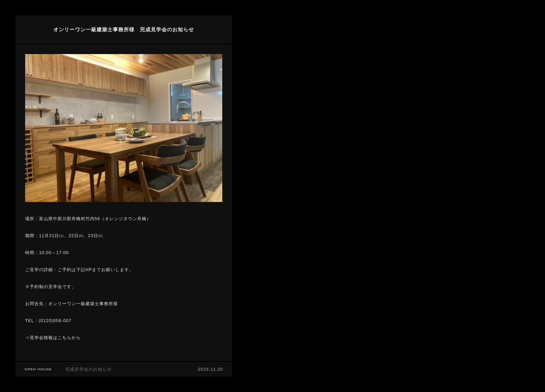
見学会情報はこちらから (55, 338)
